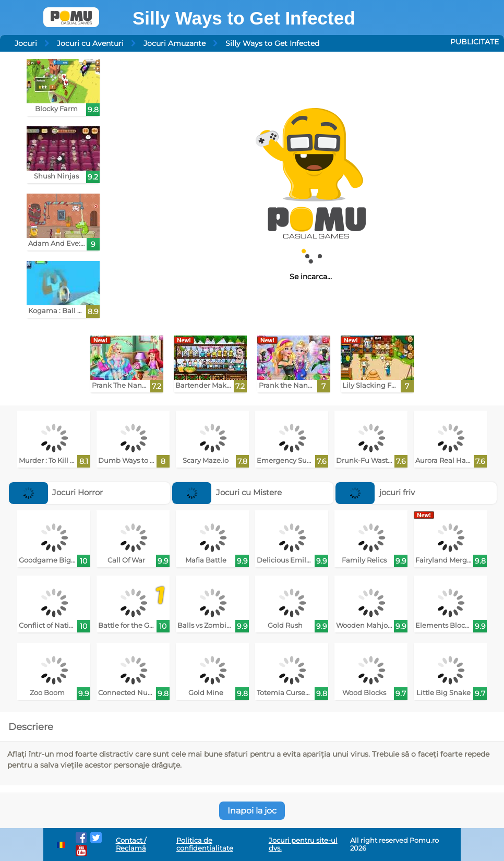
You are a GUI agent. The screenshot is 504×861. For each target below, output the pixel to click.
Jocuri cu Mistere (227, 492)
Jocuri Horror (56, 492)
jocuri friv (375, 492)
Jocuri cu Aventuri (90, 43)
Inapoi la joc (252, 811)
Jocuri (26, 43)
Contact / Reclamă (131, 844)
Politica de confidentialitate (205, 844)
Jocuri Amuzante (175, 43)
